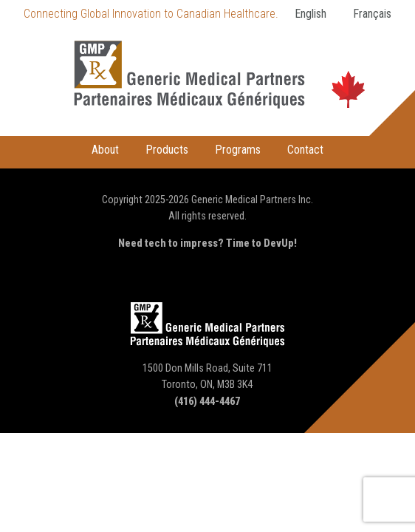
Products (167, 150)
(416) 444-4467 (207, 402)
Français (372, 14)
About (105, 150)
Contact (305, 150)
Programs (238, 150)
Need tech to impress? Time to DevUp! (207, 243)
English (311, 14)
